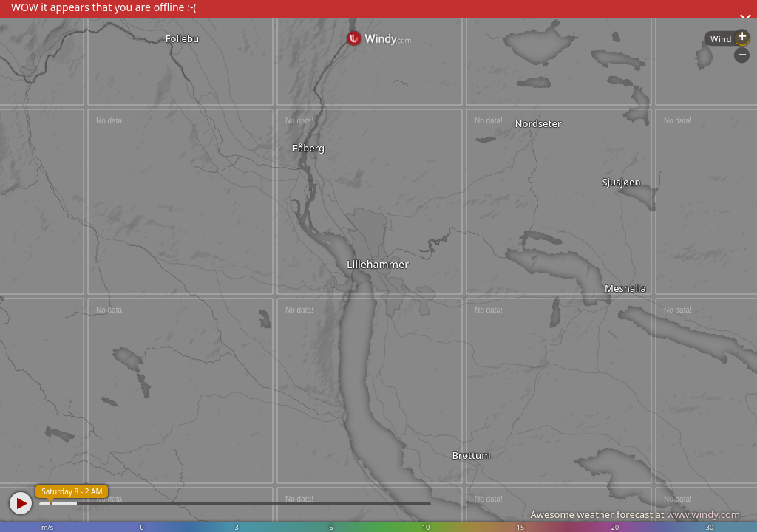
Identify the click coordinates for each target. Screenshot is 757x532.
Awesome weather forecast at (635, 514)
